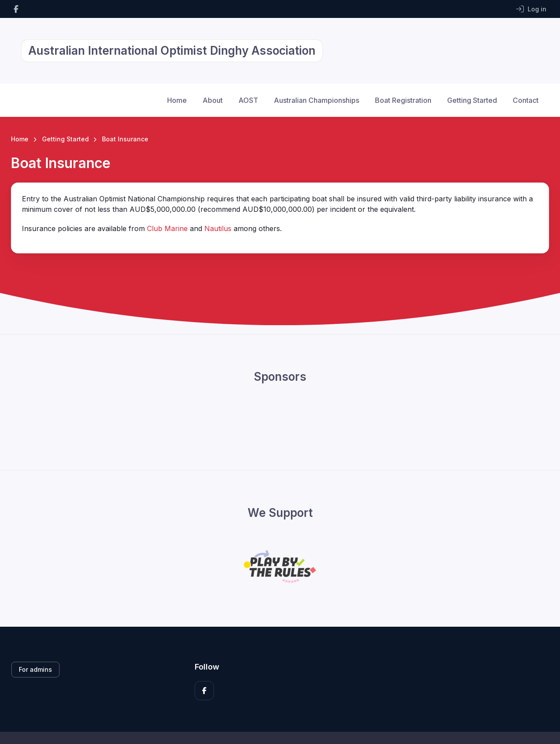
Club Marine (167, 228)
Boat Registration (403, 100)
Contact (526, 100)
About (213, 100)
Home (177, 100)
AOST (248, 100)
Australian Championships (317, 100)
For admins (35, 669)
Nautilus (218, 228)
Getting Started (472, 100)
